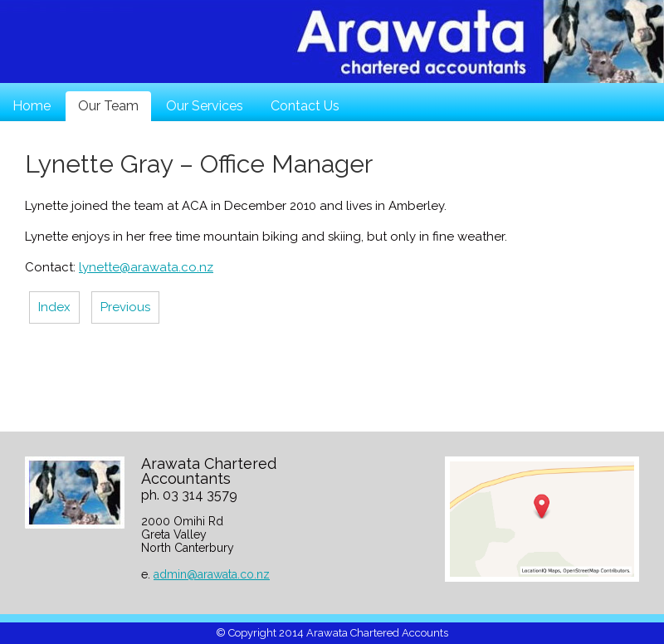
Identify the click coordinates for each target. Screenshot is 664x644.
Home (32, 106)
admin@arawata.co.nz (212, 574)
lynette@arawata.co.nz (146, 267)
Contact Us (305, 106)
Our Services (205, 106)
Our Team (108, 106)
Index (54, 307)
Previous (125, 307)
